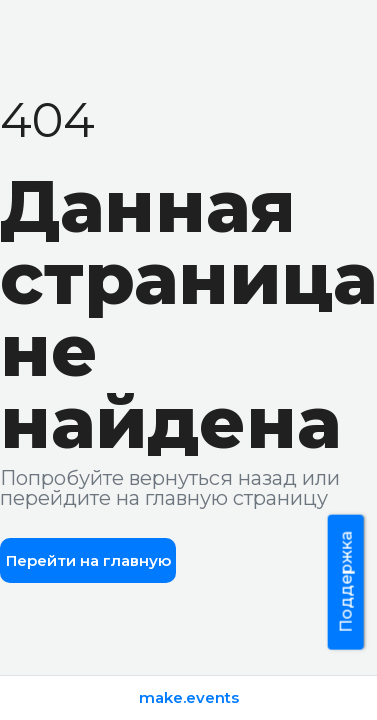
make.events (189, 697)
